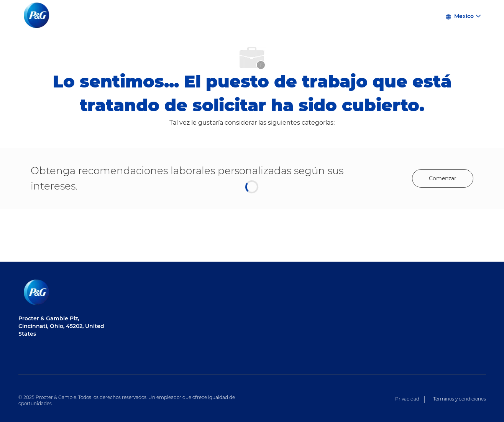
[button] (463, 16)
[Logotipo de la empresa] (38, 16)
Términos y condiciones (460, 399)
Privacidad (407, 399)
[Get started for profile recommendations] (443, 178)
